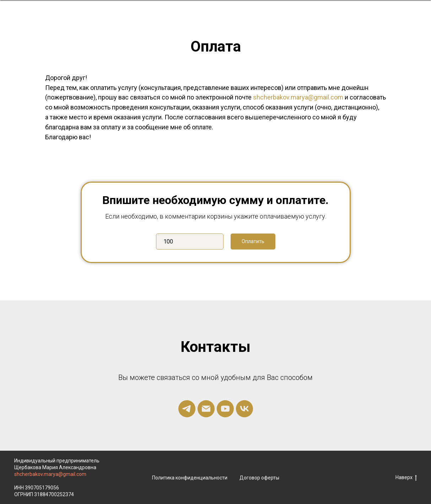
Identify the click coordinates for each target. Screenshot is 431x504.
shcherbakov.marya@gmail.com (298, 97)
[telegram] (187, 409)
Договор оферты (259, 478)
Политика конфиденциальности (190, 478)
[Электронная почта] (206, 409)
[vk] (244, 409)
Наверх (406, 478)
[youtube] (225, 409)
